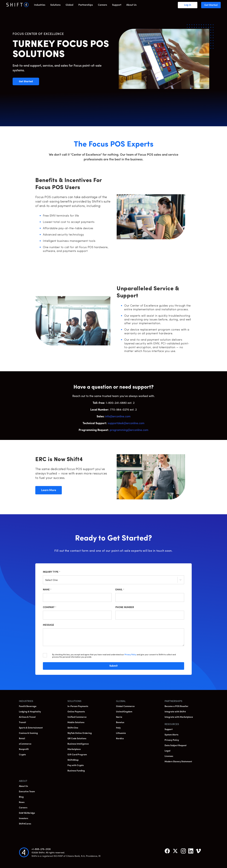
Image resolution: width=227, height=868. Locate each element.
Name (47, 590)
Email (120, 590)
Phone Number (125, 607)
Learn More (51, 490)
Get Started (29, 82)
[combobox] (46, 580)
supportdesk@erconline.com (126, 423)
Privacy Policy (130, 655)
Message (48, 625)
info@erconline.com (118, 417)
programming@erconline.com (129, 430)
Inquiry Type (52, 572)
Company (50, 607)
